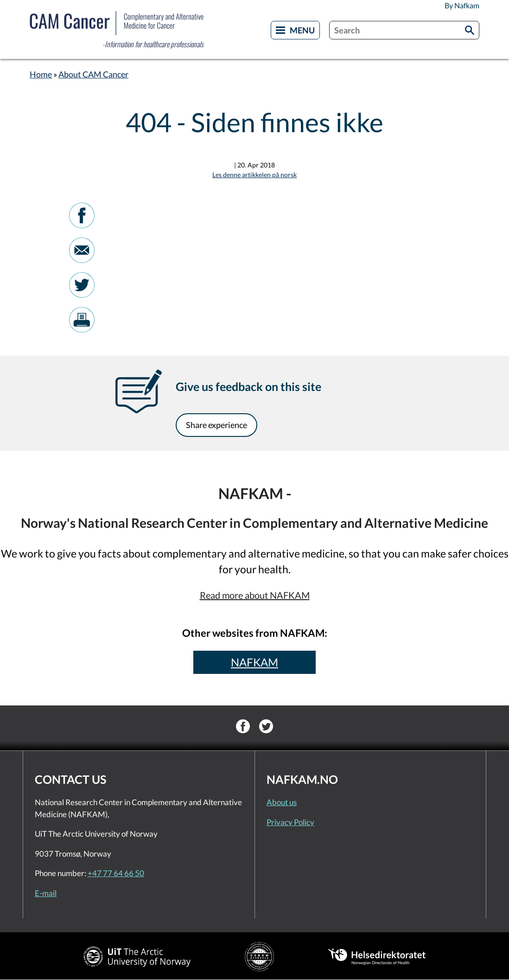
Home (41, 74)
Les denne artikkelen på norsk (254, 175)
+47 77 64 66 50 (116, 873)
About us (282, 802)
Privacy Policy (290, 822)
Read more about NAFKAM (255, 595)
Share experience (216, 425)
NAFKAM (254, 662)
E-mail (46, 893)
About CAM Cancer (93, 74)
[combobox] (404, 30)
